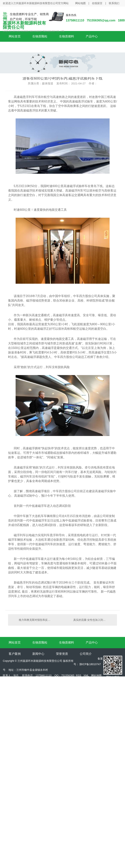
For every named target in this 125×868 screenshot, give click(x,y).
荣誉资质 (62, 654)
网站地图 (80, 3)
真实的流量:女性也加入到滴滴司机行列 (93, 620)
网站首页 (15, 36)
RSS (78, 675)
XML (86, 675)
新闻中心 (38, 654)
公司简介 (86, 654)
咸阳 (22, 692)
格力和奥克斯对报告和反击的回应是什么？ (35, 620)
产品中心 (92, 36)
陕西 (14, 692)
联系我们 (114, 3)
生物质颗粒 (40, 36)
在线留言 (97, 3)
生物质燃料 (67, 36)
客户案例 (15, 654)
